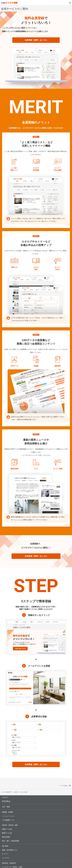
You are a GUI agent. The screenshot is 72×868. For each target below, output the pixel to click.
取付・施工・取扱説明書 (11, 841)
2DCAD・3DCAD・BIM (10, 825)
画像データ (7, 829)
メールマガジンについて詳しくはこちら (37, 455)
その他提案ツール (8, 820)
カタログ (5, 797)
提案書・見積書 (7, 812)
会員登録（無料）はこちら (36, 40)
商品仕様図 (6, 837)
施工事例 (5, 846)
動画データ (7, 833)
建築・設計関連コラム (10, 850)
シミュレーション (8, 816)
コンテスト (6, 858)
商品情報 (6, 801)
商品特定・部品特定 (9, 863)
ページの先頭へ (65, 786)
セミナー (5, 854)
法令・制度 (6, 807)
